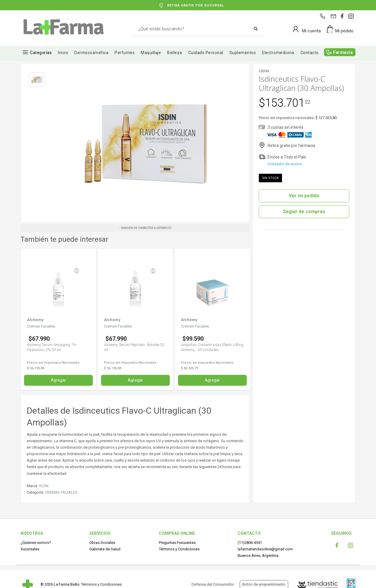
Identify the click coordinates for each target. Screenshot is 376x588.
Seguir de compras (304, 212)
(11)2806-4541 (250, 543)
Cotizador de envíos (285, 164)
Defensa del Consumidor (213, 584)
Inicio (63, 53)
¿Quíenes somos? (36, 543)
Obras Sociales (102, 543)
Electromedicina (278, 53)
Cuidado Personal (206, 53)
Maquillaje (151, 53)
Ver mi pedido (304, 196)
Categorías (41, 53)
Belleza (175, 53)
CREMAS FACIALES (61, 492)
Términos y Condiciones (179, 549)
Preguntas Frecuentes (177, 543)
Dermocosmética (91, 53)
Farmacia (343, 52)
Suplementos (243, 53)
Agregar (58, 380)
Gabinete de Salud (105, 549)
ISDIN (44, 486)
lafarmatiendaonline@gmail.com (265, 549)
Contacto (310, 53)
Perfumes (125, 53)
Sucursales (30, 549)
